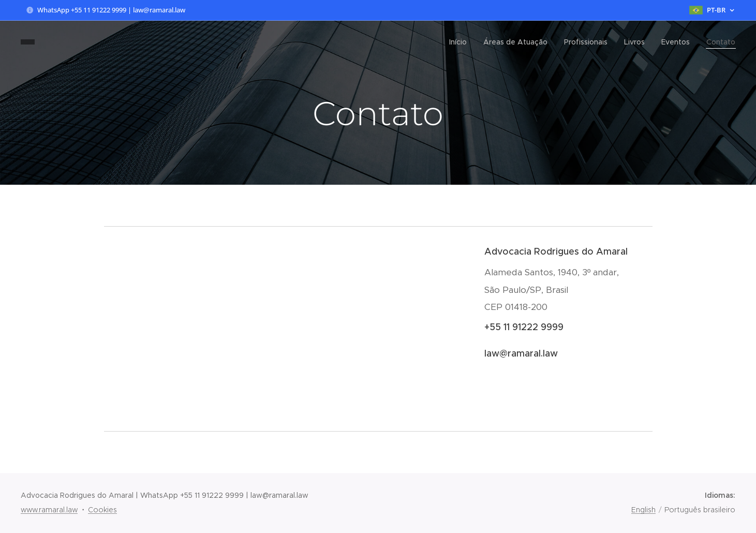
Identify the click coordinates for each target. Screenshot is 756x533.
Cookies (102, 510)
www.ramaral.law (49, 510)
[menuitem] (461, 42)
